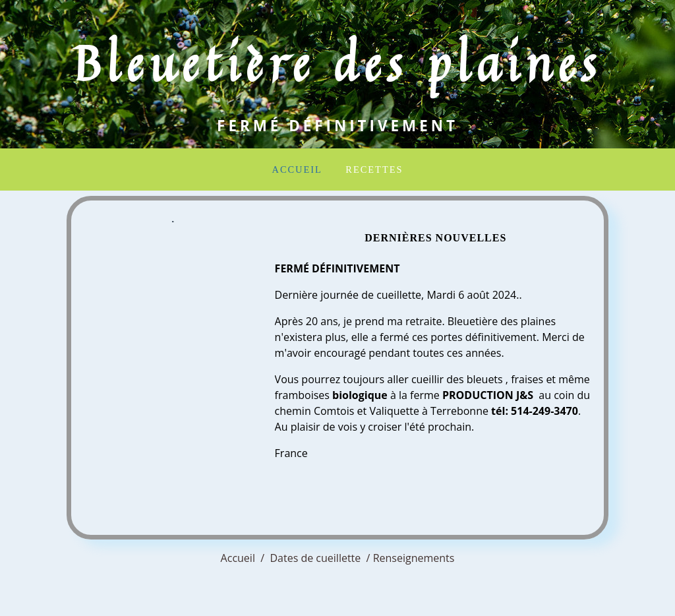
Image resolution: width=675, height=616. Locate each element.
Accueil (297, 169)
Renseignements (414, 558)
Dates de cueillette (315, 558)
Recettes (374, 169)
